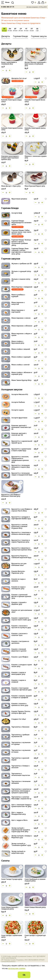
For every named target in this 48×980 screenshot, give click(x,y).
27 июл (10, 29)
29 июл (21, 29)
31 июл (32, 29)
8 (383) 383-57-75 (8, 7)
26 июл (4, 29)
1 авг (37, 29)
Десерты (6, 36)
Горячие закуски (39, 36)
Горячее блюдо (21, 36)
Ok (24, 975)
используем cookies (17, 968)
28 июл (15, 29)
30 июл (26, 29)
